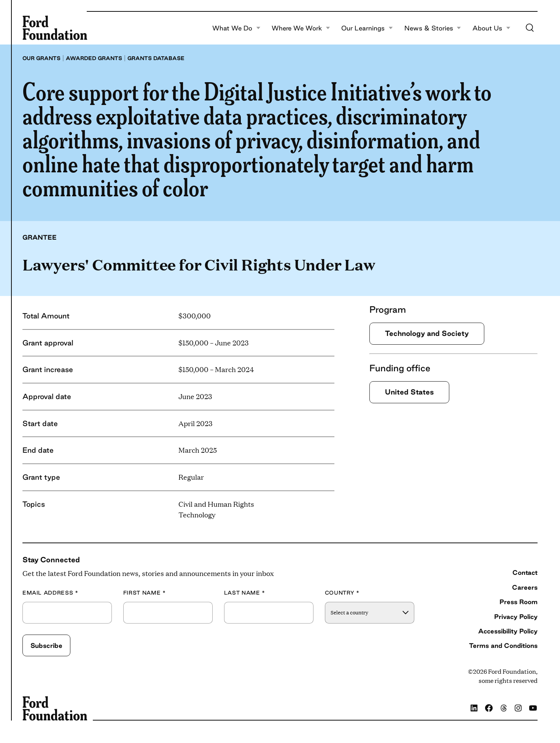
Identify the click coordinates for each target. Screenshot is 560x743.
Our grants (41, 58)
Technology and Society (427, 333)
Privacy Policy (516, 617)
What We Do (236, 28)
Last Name (245, 593)
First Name (145, 593)
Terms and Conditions (503, 645)
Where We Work (301, 28)
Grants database (156, 58)
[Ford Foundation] (55, 28)
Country (342, 593)
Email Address (50, 593)
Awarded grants (94, 58)
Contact (525, 572)
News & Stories (433, 28)
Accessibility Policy (508, 631)
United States (409, 392)
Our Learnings (367, 28)
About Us (492, 28)
